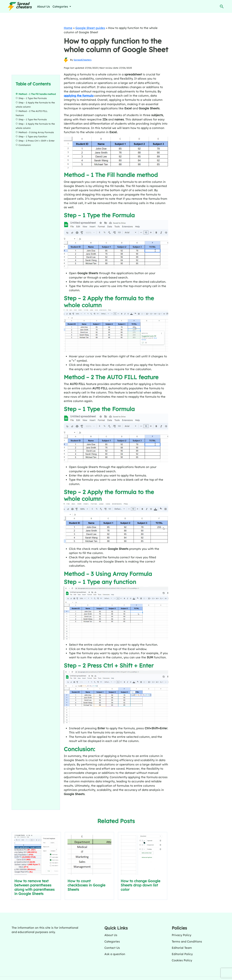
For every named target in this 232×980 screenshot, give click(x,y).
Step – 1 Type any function (33, 137)
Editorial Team (182, 948)
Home (68, 28)
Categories (112, 941)
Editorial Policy (182, 954)
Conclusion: (25, 145)
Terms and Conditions (187, 941)
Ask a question (115, 954)
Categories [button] (61, 6)
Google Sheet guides (90, 28)
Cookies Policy (182, 960)
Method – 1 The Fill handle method (37, 94)
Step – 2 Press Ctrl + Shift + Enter (37, 141)
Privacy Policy (181, 935)
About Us (43, 6)
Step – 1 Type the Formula (33, 98)
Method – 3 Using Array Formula (36, 132)
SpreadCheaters (83, 60)
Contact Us (112, 948)
